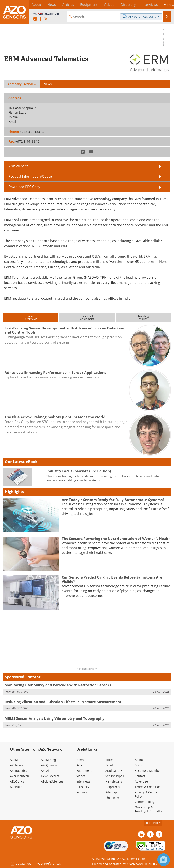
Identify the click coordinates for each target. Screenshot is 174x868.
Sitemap (111, 792)
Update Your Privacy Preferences (36, 863)
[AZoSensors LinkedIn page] (35, 19)
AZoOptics (17, 781)
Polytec (17, 725)
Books (109, 760)
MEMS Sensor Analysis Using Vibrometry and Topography (55, 718)
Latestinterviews (31, 317)
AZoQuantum (50, 765)
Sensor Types (115, 776)
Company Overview (22, 84)
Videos (81, 776)
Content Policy (145, 802)
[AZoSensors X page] (46, 19)
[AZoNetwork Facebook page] (41, 19)
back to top (153, 823)
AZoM (14, 760)
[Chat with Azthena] (164, 860)
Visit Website (18, 166)
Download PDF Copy (24, 187)
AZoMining (48, 760)
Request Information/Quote (30, 176)
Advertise (141, 781)
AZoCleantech (20, 776)
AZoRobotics (19, 771)
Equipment (84, 771)
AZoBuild (16, 787)
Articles (81, 765)
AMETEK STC (20, 708)
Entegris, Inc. (20, 692)
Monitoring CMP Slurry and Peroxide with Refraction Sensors (58, 685)
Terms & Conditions (148, 787)
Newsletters (114, 781)
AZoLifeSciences (52, 781)
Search (139, 765)
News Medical (51, 776)
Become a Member (148, 771)
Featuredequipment (87, 317)
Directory (83, 787)
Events (110, 765)
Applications (114, 771)
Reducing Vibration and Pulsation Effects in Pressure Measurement (63, 702)
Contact (140, 776)
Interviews (83, 781)
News (80, 760)
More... (166, 5)
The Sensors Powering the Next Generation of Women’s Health (116, 538)
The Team (112, 798)
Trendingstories (143, 317)
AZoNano (16, 765)
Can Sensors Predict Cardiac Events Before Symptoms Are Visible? (112, 579)
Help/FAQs (113, 787)
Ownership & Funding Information (149, 809)
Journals (82, 792)
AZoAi (45, 771)
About (139, 760)
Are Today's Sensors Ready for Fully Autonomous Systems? (113, 500)
